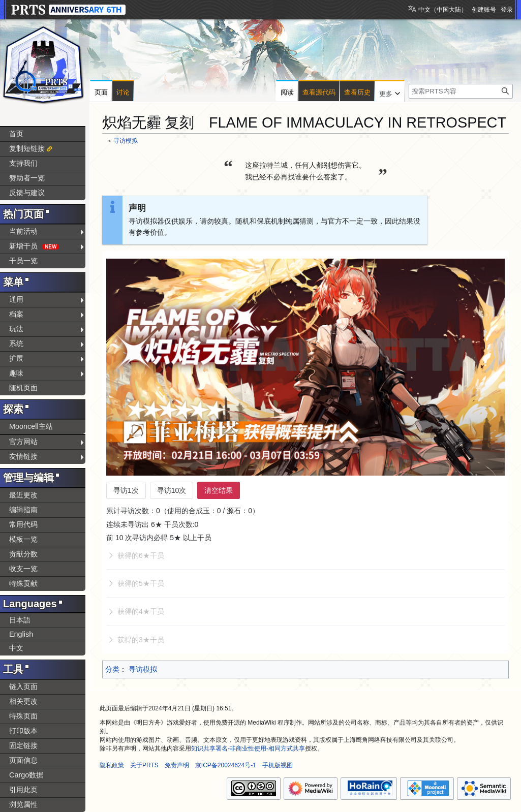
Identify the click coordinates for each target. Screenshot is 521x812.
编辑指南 (23, 510)
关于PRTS (144, 765)
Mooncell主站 (31, 426)
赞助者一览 (27, 178)
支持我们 (23, 163)
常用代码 (23, 524)
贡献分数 (23, 554)
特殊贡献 (23, 583)
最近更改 (23, 495)
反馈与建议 (27, 193)
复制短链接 (27, 148)
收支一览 (23, 569)
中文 (16, 648)
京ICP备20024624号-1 (226, 765)
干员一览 (23, 261)
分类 (112, 669)
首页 (16, 134)
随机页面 (23, 388)
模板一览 (23, 539)
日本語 (20, 620)
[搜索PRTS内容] (461, 91)
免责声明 (177, 765)
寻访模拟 (126, 140)
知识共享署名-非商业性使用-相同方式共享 (248, 748)
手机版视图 (278, 765)
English (21, 634)
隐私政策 (112, 765)
